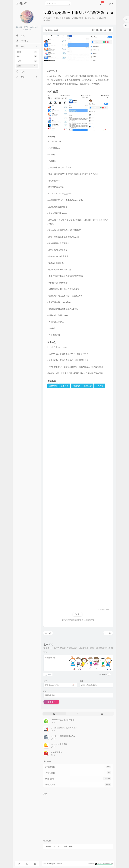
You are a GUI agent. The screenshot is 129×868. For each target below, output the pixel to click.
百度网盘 (53, 386)
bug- (71, 846)
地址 (45, 691)
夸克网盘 (99, 386)
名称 (46, 681)
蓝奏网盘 (65, 386)
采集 (27, 66)
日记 (27, 52)
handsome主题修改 (59, 744)
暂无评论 (91, 18)
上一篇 (48, 633)
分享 (27, 61)
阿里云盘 (88, 386)
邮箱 (82, 681)
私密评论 (103, 674)
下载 (65, 846)
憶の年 (49, 18)
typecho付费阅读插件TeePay (63, 736)
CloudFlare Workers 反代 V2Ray (64, 728)
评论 (46, 652)
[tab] (54, 714)
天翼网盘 (76, 386)
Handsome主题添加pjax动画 (63, 720)
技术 (27, 56)
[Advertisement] (78, 497)
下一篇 (108, 633)
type (60, 846)
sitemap (91, 864)
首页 (49, 30)
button (48, 846)
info (54, 846)
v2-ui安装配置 (57, 752)
